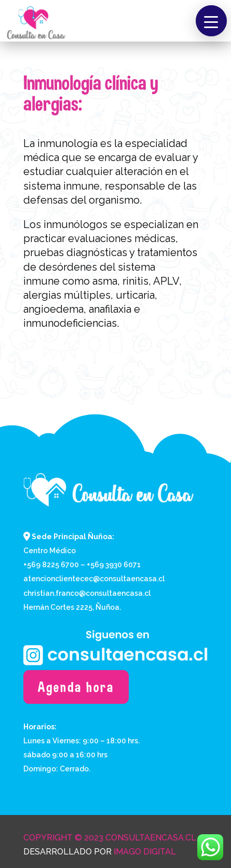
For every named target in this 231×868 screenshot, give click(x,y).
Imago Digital (145, 852)
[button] (211, 21)
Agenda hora (76, 687)
